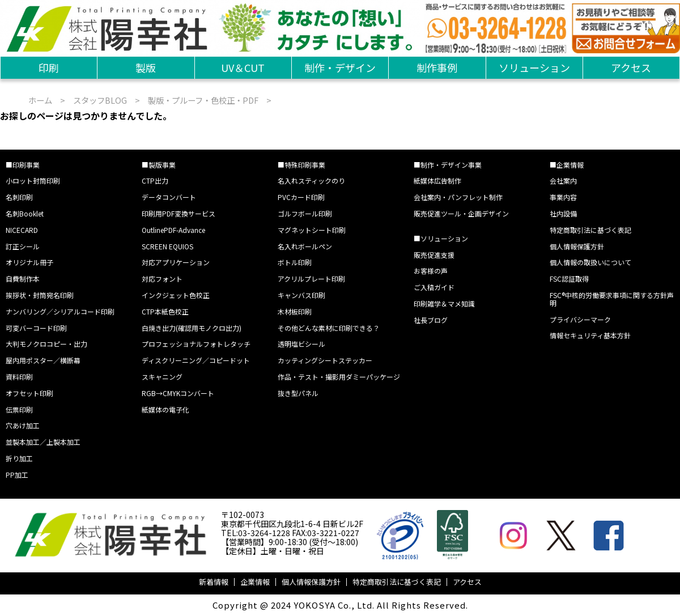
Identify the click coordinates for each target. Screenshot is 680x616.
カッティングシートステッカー (325, 360)
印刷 (49, 67)
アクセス (631, 67)
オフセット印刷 (29, 393)
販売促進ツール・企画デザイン (461, 213)
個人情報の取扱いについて (590, 262)
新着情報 (214, 582)
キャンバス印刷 (301, 295)
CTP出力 (155, 180)
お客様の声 (431, 271)
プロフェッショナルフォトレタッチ (196, 344)
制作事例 (437, 67)
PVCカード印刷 (301, 197)
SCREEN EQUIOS (167, 246)
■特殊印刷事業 (301, 165)
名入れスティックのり (311, 180)
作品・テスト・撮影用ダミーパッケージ (339, 377)
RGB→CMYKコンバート (178, 393)
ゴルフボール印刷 (305, 213)
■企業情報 (567, 165)
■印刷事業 (23, 165)
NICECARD (22, 230)
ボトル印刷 (295, 262)
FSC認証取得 (569, 279)
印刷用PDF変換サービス (178, 213)
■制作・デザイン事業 (448, 165)
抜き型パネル (298, 393)
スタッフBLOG (100, 100)
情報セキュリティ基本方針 (590, 335)
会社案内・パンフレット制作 (458, 197)
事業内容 (563, 197)
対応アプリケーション (176, 262)
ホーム (40, 100)
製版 (146, 67)
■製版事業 (159, 165)
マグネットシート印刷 (312, 230)
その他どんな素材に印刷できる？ (329, 328)
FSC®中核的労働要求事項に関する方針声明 (612, 299)
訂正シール (23, 246)
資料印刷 (19, 377)
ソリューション (534, 67)
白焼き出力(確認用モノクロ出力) (192, 328)
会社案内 (563, 180)
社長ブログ (431, 320)
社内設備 (563, 213)
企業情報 (255, 582)
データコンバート (169, 197)
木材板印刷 (295, 311)
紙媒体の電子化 (165, 409)
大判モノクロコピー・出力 (46, 344)
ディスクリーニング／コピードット (196, 360)
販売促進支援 (434, 255)
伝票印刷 (19, 409)
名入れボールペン (305, 246)
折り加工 (19, 458)
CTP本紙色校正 (165, 311)
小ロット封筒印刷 (33, 180)
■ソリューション (441, 238)
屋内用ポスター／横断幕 (43, 360)
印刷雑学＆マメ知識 (444, 303)
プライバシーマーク (580, 319)
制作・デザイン (340, 67)
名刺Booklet (25, 213)
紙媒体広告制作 (437, 180)
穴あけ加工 (23, 425)
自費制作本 (23, 279)
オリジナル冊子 (29, 262)
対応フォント (162, 279)
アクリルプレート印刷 (311, 279)
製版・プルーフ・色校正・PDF (203, 100)
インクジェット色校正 (176, 295)
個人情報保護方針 (577, 246)
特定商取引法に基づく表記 (590, 230)
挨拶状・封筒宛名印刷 (40, 295)
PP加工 (17, 475)
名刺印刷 (19, 197)
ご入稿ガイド (434, 287)
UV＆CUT (243, 67)
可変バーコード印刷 (36, 328)
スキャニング (162, 377)
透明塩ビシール (301, 344)
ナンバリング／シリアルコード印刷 (60, 311)
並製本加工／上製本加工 (43, 442)
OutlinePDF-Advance (173, 230)
